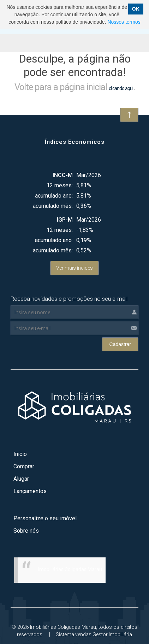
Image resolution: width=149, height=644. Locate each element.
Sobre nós (26, 531)
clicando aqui (121, 88)
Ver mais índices (74, 268)
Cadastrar (120, 344)
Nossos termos (124, 22)
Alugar (21, 479)
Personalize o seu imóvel (45, 518)
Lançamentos (30, 491)
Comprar (24, 466)
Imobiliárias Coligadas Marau (70, 569)
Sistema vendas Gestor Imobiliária (94, 634)
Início (20, 454)
